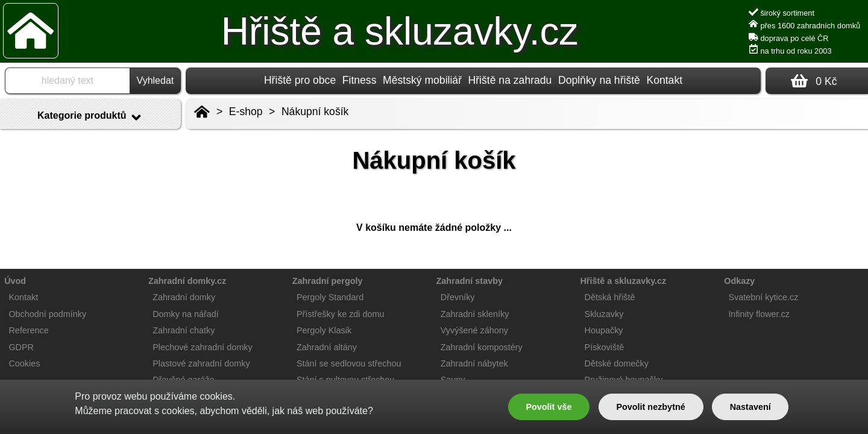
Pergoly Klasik (324, 330)
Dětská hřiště (610, 297)
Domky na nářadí (186, 314)
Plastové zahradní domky (201, 363)
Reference (28, 330)
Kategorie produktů (90, 118)
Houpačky (604, 330)
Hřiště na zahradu (510, 80)
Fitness (360, 80)
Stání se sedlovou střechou (349, 363)
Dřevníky (458, 297)
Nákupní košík (315, 112)
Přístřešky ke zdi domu (341, 314)
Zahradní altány (327, 347)
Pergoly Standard (330, 297)
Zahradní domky (184, 297)
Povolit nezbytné (650, 407)
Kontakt (664, 80)
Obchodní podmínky (47, 314)
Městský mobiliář (422, 80)
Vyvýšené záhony (474, 330)
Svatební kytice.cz (763, 297)
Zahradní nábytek (474, 363)
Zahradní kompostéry (482, 347)
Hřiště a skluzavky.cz (400, 31)
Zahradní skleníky (475, 314)
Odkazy (739, 281)
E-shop (246, 112)
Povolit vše (549, 407)
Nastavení (750, 407)
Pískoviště (605, 347)
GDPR (21, 347)
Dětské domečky (617, 363)
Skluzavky (604, 314)
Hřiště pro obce (300, 80)
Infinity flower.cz (759, 314)
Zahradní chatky (184, 330)
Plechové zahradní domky (203, 347)
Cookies (24, 363)
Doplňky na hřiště (599, 80)
